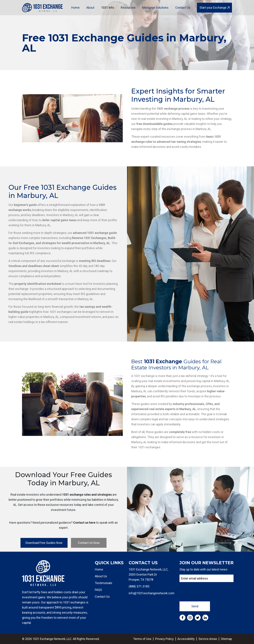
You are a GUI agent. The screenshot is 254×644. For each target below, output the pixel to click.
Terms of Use (142, 639)
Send (195, 606)
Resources (128, 8)
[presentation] (205, 591)
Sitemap (226, 639)
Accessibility (186, 639)
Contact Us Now (89, 543)
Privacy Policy (164, 639)
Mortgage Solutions (155, 8)
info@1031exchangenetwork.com (152, 593)
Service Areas (208, 639)
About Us (101, 576)
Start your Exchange (214, 8)
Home (75, 8)
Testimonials (104, 583)
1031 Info (108, 8)
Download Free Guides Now (44, 543)
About (90, 8)
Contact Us (183, 8)
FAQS (98, 590)
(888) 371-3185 (139, 586)
